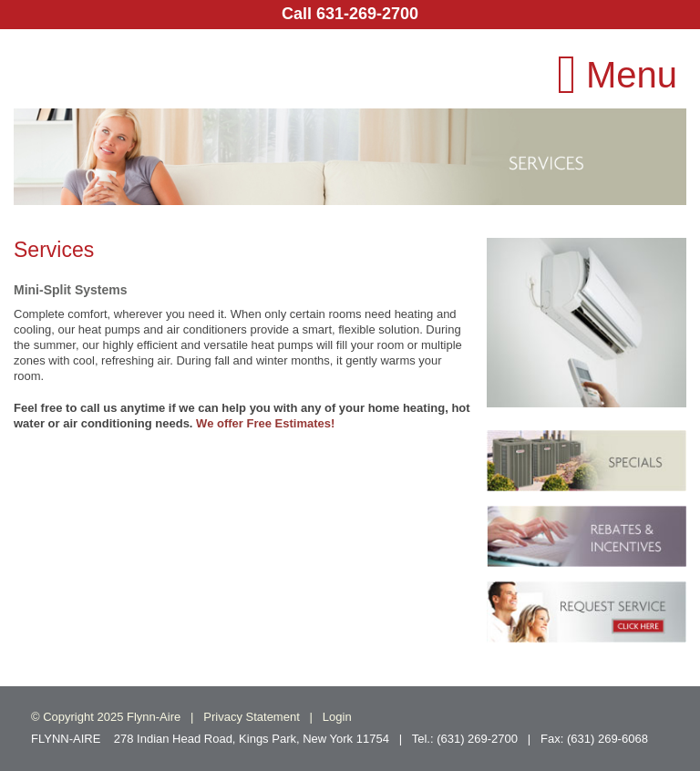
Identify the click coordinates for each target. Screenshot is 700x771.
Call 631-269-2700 (350, 14)
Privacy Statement (252, 717)
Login (337, 717)
